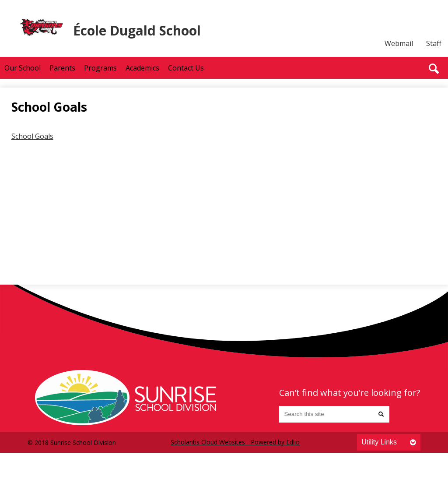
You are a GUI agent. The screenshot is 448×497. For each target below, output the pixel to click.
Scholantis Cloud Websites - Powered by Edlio (235, 442)
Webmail (399, 43)
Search (434, 69)
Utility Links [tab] (379, 442)
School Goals (32, 136)
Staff (434, 43)
